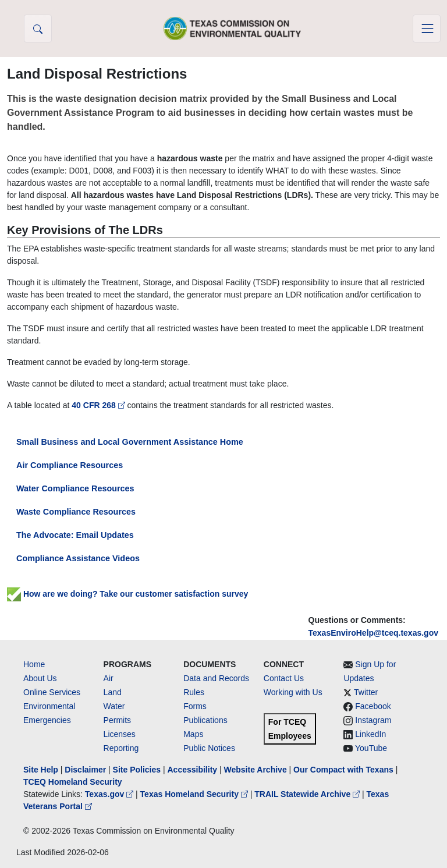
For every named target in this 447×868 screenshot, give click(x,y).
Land (113, 692)
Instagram (373, 720)
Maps (193, 734)
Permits (117, 720)
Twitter (366, 692)
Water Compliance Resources (75, 488)
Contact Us (284, 678)
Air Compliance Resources (70, 465)
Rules (194, 692)
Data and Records (216, 678)
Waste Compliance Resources (76, 512)
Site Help (41, 770)
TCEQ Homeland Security (73, 782)
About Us (40, 678)
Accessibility (193, 770)
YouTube (371, 748)
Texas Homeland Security (195, 794)
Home (34, 664)
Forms (195, 706)
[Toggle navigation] (427, 29)
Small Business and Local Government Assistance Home (130, 442)
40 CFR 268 (99, 405)
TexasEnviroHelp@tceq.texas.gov (373, 633)
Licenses (120, 734)
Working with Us (293, 692)
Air (109, 678)
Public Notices (209, 748)
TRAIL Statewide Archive (308, 794)
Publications (205, 720)
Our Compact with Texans (343, 770)
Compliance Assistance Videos (78, 558)
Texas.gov (110, 794)
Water (114, 706)
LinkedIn (370, 734)
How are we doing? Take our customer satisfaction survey (127, 594)
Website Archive (256, 770)
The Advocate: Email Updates (75, 535)
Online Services (52, 692)
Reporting (121, 748)
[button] (38, 29)
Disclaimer (85, 770)
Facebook (373, 706)
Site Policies (137, 770)
